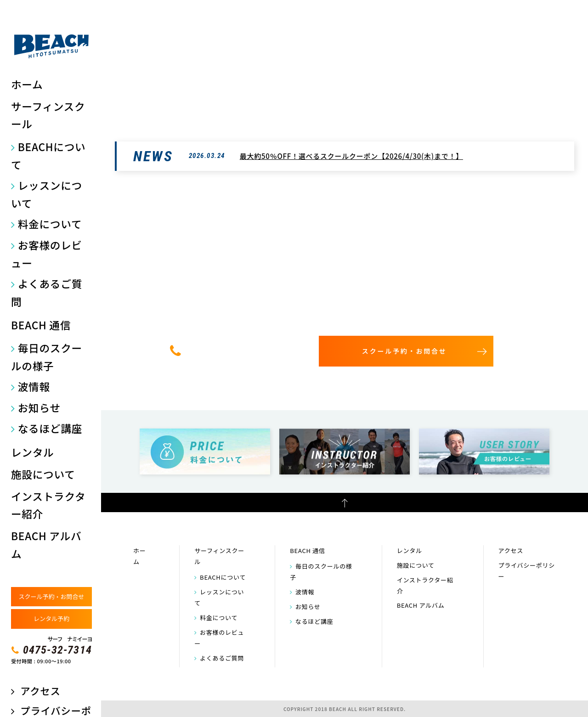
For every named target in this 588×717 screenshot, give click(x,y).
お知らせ (39, 408)
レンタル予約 (51, 618)
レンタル (33, 452)
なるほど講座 (50, 428)
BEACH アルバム (46, 545)
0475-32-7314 (57, 650)
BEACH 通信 (41, 325)
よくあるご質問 (47, 293)
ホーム (27, 84)
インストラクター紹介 (48, 505)
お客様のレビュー (47, 254)
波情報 (34, 387)
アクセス (40, 691)
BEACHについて (48, 156)
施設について (43, 474)
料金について (50, 224)
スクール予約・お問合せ (51, 596)
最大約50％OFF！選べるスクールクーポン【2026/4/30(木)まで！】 (351, 156)
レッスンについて (47, 194)
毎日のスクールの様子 (47, 357)
